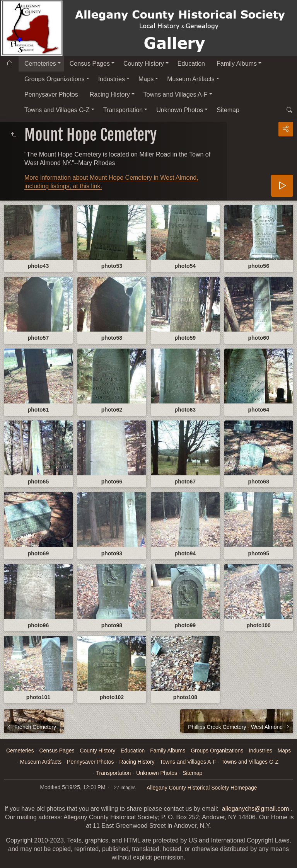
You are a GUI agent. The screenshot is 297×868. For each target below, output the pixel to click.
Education (191, 64)
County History (144, 64)
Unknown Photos (180, 110)
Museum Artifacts (191, 79)
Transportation (123, 110)
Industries (112, 79)
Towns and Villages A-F (176, 94)
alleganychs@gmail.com (256, 809)
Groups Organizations (55, 79)
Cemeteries (40, 64)
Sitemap (228, 110)
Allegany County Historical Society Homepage (202, 788)
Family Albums (237, 64)
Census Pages (90, 64)
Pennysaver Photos (51, 94)
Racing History (110, 94)
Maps (146, 79)
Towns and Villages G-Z (57, 110)
